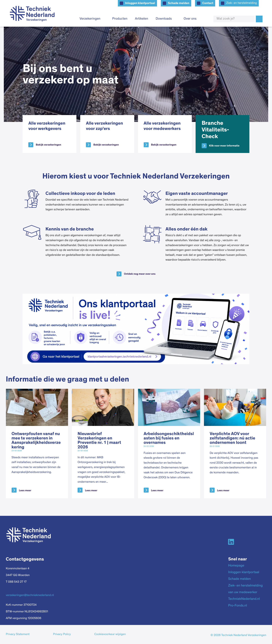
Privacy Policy (62, 634)
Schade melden (179, 3)
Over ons (190, 19)
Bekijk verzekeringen (48, 145)
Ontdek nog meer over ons (140, 274)
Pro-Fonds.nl (238, 606)
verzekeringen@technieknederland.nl (30, 595)
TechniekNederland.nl (244, 599)
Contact (208, 3)
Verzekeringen (90, 19)
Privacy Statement (18, 634)
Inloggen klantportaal (140, 3)
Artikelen (142, 19)
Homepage (236, 566)
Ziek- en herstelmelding (241, 3)
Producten (120, 19)
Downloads (164, 19)
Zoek (259, 19)
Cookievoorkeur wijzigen (110, 634)
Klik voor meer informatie (224, 146)
